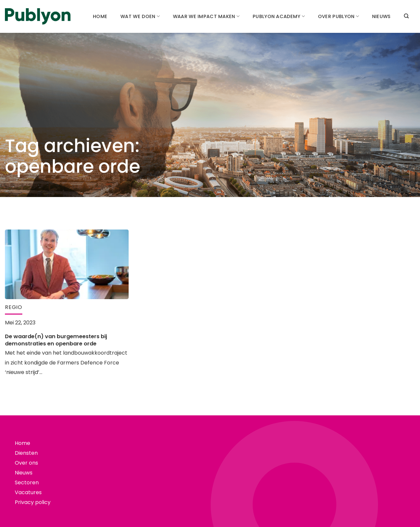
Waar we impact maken (206, 16)
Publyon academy (279, 16)
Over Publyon (338, 16)
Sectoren (27, 483)
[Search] (406, 16)
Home (100, 16)
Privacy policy (33, 502)
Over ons (26, 463)
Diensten (26, 453)
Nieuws (381, 16)
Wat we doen (140, 16)
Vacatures (28, 492)
